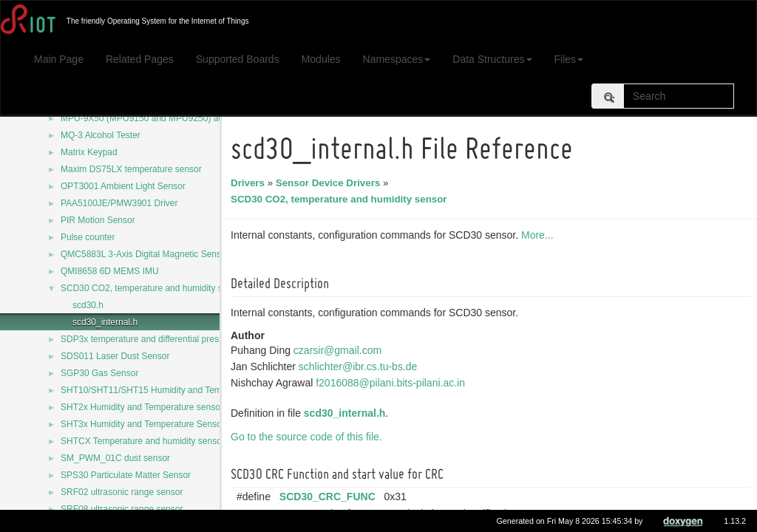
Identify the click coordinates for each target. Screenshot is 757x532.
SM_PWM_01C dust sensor (115, 458)
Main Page (59, 59)
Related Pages (140, 59)
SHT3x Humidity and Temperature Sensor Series (156, 424)
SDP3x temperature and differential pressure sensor (163, 339)
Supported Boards (238, 59)
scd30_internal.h (105, 322)
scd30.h (88, 305)
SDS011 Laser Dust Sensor (115, 356)
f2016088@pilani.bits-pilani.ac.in (393, 383)
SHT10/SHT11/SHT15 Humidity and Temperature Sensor (173, 390)
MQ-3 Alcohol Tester (101, 135)
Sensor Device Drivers (330, 183)
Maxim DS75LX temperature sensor (131, 169)
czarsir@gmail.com (340, 350)
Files (569, 59)
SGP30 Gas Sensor (99, 373)
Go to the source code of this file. (309, 437)
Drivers (250, 183)
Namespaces (397, 59)
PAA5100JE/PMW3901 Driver (119, 203)
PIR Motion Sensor (98, 220)
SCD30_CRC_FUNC (330, 497)
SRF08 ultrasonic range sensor (122, 509)
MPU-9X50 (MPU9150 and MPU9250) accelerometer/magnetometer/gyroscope (217, 118)
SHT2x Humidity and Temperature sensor (142, 407)
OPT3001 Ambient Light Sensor (123, 186)
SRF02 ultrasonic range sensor (122, 492)
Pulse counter (88, 237)
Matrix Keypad (89, 152)
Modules (321, 59)
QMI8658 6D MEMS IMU (110, 271)
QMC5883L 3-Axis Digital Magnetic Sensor (145, 254)
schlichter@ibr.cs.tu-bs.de (360, 366)
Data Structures (492, 59)
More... (540, 235)
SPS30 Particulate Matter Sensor (126, 475)
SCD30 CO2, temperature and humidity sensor (153, 288)
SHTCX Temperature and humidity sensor (143, 441)
